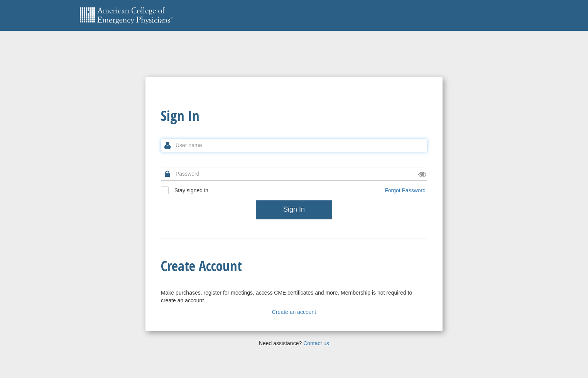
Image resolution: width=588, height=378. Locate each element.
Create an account (294, 312)
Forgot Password (405, 190)
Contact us (316, 343)
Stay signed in (185, 190)
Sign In (294, 209)
